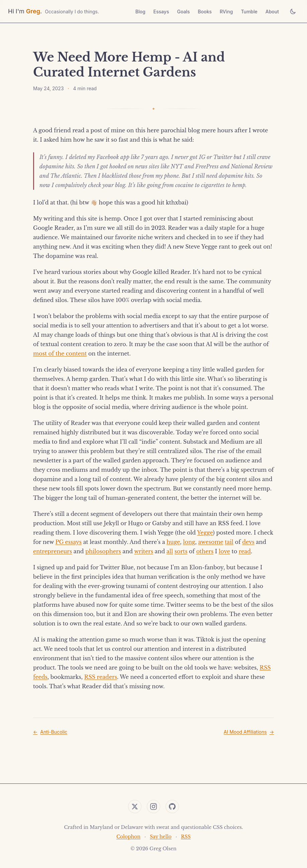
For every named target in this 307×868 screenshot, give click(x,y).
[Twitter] (135, 807)
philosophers (103, 551)
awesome (211, 542)
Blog (140, 12)
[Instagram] (153, 807)
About (272, 12)
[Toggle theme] (293, 11)
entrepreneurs (53, 551)
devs (248, 542)
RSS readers (101, 677)
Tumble (249, 12)
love (224, 551)
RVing (226, 12)
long (189, 542)
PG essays (68, 542)
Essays (161, 12)
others (205, 551)
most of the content (60, 353)
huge (173, 542)
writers (144, 551)
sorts (181, 551)
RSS (186, 837)
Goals (183, 12)
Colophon (128, 837)
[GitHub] (172, 807)
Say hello (161, 837)
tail (229, 542)
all (170, 551)
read (245, 551)
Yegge (205, 533)
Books (205, 12)
